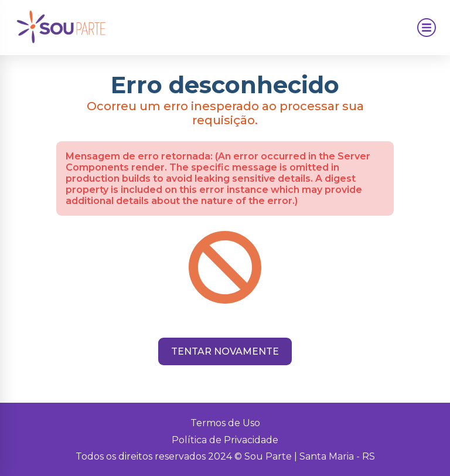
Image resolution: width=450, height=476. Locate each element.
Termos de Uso (225, 423)
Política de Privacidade (225, 440)
